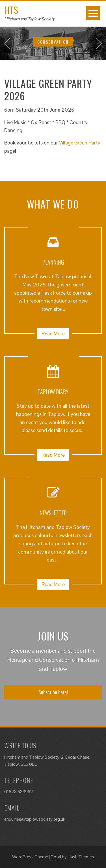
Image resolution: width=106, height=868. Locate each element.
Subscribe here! (53, 692)
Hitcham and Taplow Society (29, 19)
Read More (53, 334)
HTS (11, 10)
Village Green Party (80, 143)
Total (56, 857)
